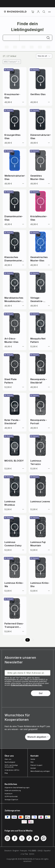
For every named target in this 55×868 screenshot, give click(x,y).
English (16, 851)
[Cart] (33, 12)
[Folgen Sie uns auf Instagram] (7, 838)
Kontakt (33, 768)
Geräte (33, 759)
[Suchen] (44, 12)
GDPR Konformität (11, 796)
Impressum (8, 794)
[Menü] (49, 12)
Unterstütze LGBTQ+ (12, 770)
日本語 (40, 851)
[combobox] (44, 56)
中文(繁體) (32, 851)
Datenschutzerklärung (13, 790)
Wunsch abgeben (38, 737)
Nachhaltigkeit (10, 762)
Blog (6, 773)
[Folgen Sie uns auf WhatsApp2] (44, 838)
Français (24, 851)
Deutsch (8, 851)
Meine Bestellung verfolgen (40, 771)
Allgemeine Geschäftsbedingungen (17, 788)
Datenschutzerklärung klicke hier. (27, 685)
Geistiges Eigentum (11, 800)
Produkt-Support (36, 765)
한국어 (32, 854)
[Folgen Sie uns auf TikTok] (29, 838)
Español (47, 851)
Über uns (8, 759)
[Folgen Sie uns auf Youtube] (36, 838)
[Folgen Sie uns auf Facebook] (15, 838)
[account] (38, 12)
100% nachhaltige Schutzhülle (11, 766)
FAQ (32, 762)
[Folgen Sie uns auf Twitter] (22, 838)
